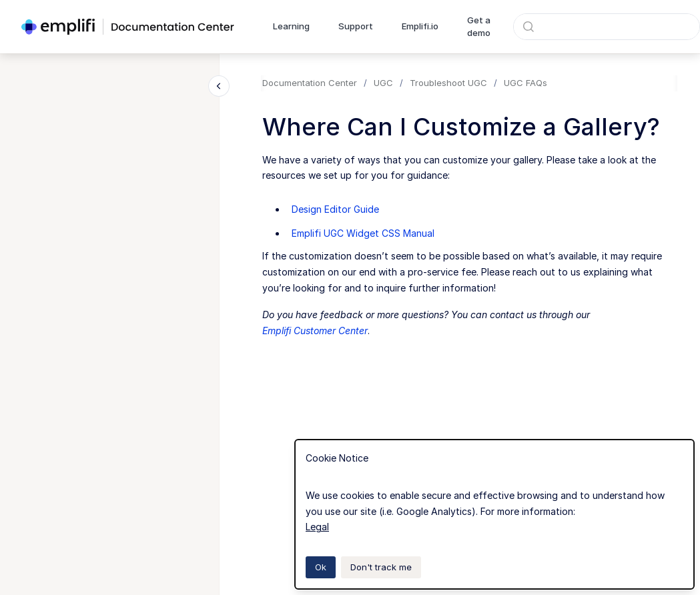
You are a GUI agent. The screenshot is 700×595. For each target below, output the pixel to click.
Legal (317, 527)
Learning (291, 26)
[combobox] (607, 27)
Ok (321, 567)
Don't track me (381, 567)
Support (356, 26)
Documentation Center (310, 83)
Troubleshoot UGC (448, 83)
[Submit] (529, 27)
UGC (383, 83)
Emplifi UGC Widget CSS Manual (363, 233)
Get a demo (479, 27)
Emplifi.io (420, 26)
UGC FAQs (526, 83)
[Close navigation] (219, 86)
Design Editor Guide (335, 209)
